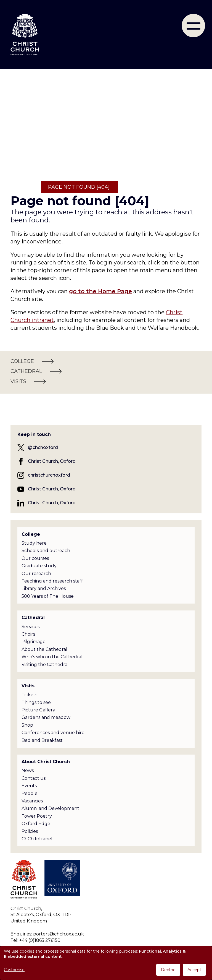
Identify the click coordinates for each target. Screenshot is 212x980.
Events (29, 786)
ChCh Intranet (37, 839)
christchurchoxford (49, 475)
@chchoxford (43, 447)
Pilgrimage (34, 642)
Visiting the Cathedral (45, 665)
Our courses (35, 558)
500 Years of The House (48, 596)
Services (31, 627)
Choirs (28, 634)
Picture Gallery (38, 710)
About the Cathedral (44, 649)
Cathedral (33, 618)
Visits (28, 686)
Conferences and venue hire (53, 733)
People (30, 793)
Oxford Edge (36, 824)
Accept (194, 970)
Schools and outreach (46, 551)
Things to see (36, 702)
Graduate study (39, 566)
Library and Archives (44, 588)
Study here (34, 543)
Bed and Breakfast (42, 740)
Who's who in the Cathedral (52, 657)
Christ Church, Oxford (52, 461)
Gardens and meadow (46, 717)
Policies (30, 831)
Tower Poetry (37, 816)
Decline (168, 970)
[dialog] (106, 963)
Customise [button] (14, 970)
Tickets (29, 695)
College (31, 534)
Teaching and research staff (52, 581)
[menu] (193, 26)
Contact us (34, 778)
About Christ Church (46, 762)
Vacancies (32, 801)
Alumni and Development (50, 808)
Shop (27, 725)
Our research (36, 574)
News (28, 770)
